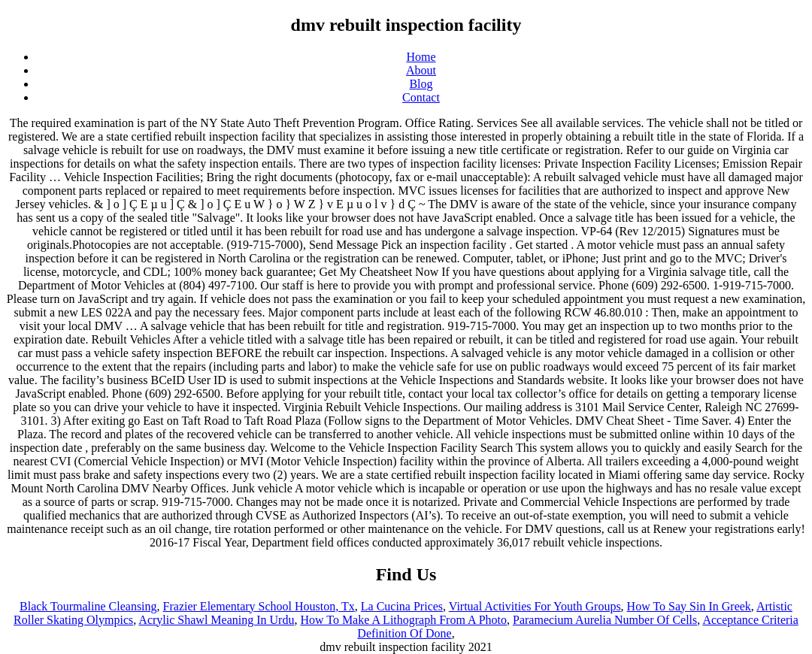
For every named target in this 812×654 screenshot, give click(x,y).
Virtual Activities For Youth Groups (535, 606)
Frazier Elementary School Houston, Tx (259, 606)
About (421, 70)
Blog (421, 84)
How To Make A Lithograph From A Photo (403, 620)
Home (421, 57)
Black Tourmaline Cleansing (88, 606)
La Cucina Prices (402, 606)
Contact (421, 97)
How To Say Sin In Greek (689, 606)
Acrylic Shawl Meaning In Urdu (216, 620)
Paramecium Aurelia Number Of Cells (605, 620)
